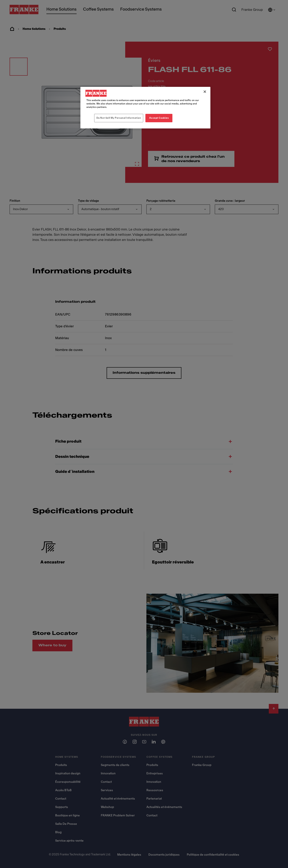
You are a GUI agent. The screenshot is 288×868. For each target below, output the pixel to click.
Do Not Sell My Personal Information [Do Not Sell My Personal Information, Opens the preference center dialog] (119, 118)
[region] (145, 108)
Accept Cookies (159, 118)
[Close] (205, 92)
